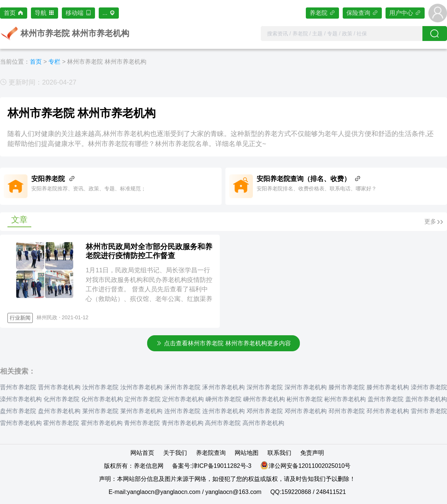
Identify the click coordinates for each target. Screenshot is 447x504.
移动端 (78, 13)
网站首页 (142, 453)
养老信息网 (149, 466)
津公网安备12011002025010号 (310, 466)
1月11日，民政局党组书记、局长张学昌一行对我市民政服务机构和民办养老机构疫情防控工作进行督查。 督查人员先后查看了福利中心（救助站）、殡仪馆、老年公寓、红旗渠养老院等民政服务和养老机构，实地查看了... (149, 289)
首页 (14, 13)
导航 (45, 13)
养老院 (322, 13)
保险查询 (362, 13)
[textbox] (342, 34)
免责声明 (312, 453)
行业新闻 (20, 318)
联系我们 (279, 453)
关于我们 (175, 453)
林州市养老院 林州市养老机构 (107, 62)
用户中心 (405, 13)
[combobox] (342, 34)
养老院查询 (211, 453)
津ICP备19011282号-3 (222, 466)
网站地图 (247, 453)
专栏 (54, 62)
